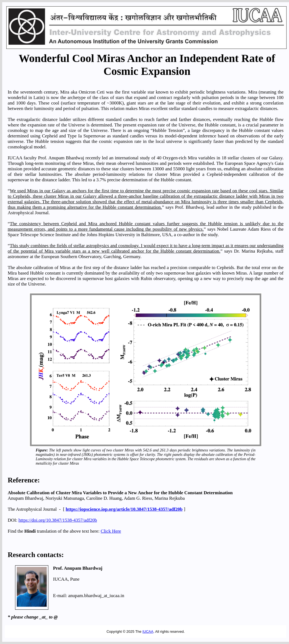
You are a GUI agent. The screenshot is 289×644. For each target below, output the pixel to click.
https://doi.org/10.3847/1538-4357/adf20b (58, 520)
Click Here (111, 531)
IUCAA (148, 632)
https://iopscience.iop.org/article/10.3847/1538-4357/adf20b (124, 509)
